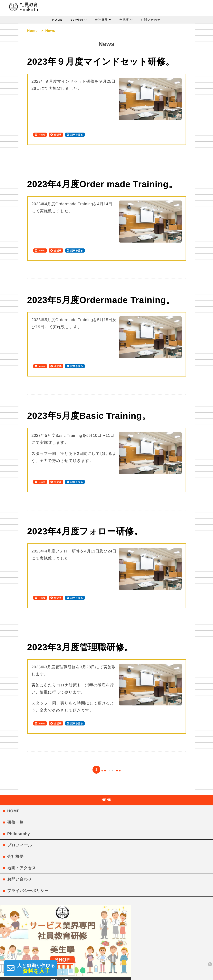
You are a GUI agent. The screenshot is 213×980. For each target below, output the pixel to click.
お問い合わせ (151, 20)
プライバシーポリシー (28, 845)
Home (32, 31)
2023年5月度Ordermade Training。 (101, 290)
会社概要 (101, 20)
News (42, 135)
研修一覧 (15, 777)
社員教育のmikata (106, 975)
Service (77, 20)
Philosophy (19, 788)
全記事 (124, 20)
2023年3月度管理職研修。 (80, 608)
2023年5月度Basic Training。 (89, 395)
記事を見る (77, 135)
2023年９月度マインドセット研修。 (101, 62)
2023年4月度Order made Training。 (102, 184)
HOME (57, 20)
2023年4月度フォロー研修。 (85, 503)
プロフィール (20, 799)
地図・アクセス (22, 822)
